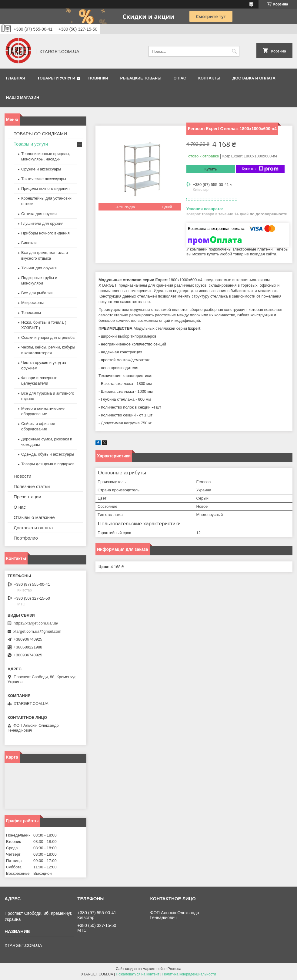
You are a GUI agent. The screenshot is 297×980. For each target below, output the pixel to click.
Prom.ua (174, 969)
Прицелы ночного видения (45, 189)
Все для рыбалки (37, 293)
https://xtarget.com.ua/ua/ (36, 623)
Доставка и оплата (254, 78)
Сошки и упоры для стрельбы (48, 337)
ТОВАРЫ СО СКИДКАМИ (40, 134)
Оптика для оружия (39, 214)
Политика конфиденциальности (189, 974)
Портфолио (26, 538)
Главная (16, 78)
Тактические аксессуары (44, 179)
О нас (180, 78)
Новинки (98, 78)
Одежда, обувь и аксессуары (48, 454)
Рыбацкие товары (141, 78)
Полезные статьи (32, 486)
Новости (22, 476)
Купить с (260, 169)
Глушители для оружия (42, 223)
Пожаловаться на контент (137, 974)
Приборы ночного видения (45, 233)
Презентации (27, 497)
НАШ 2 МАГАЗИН (23, 98)
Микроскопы (32, 303)
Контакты (209, 78)
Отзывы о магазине (34, 517)
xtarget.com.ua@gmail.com (37, 631)
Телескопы (31, 313)
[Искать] (234, 51)
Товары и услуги (56, 78)
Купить (210, 169)
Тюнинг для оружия (39, 268)
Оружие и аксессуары (41, 169)
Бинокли (29, 243)
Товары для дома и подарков (48, 464)
